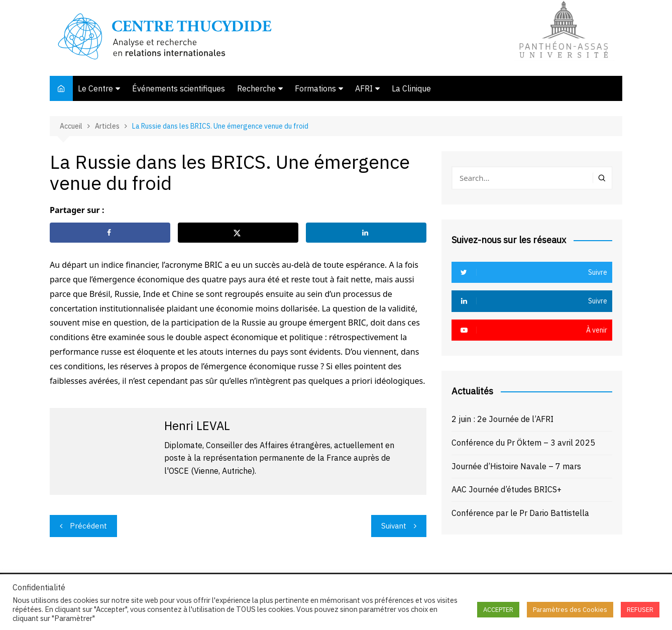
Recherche (256, 88)
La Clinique (411, 88)
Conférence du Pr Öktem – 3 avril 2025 (523, 443)
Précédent (88, 526)
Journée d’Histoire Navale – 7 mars (516, 466)
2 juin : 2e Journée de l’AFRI (502, 419)
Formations (315, 88)
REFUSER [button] (640, 610)
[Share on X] (238, 233)
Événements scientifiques (179, 88)
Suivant (394, 526)
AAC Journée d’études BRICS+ (507, 489)
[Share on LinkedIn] (366, 233)
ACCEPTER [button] (498, 610)
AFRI (364, 88)
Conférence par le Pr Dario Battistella (520, 513)
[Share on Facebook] (110, 233)
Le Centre (95, 88)
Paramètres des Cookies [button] (570, 610)
